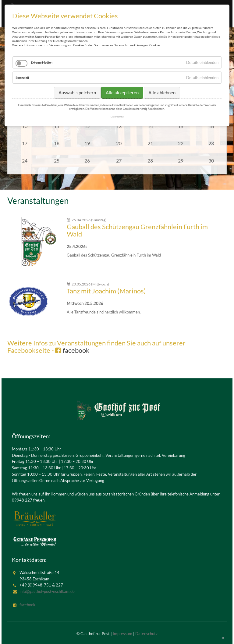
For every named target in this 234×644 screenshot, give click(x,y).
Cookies (155, 45)
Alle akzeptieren (122, 93)
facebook (76, 350)
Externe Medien (42, 62)
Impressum (122, 634)
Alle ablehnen (162, 93)
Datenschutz (146, 634)
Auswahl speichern (77, 93)
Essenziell (22, 78)
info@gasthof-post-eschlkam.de (47, 591)
